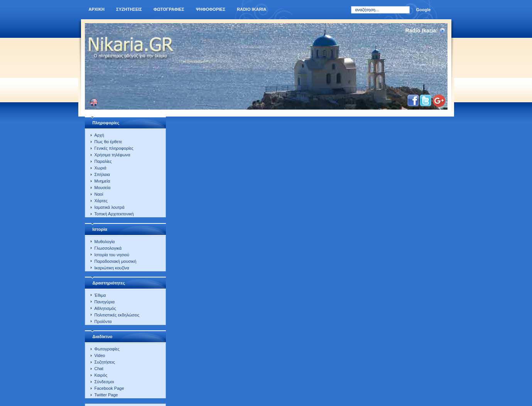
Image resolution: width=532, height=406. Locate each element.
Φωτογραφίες (107, 349)
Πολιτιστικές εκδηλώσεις (117, 315)
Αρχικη (97, 9)
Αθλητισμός (105, 308)
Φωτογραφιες (169, 9)
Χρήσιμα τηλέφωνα (112, 155)
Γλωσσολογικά (108, 248)
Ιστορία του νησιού (112, 255)
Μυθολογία (105, 242)
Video (100, 355)
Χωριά (100, 168)
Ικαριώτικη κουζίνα (112, 268)
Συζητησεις (129, 9)
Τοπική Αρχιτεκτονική (114, 214)
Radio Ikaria (252, 9)
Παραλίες (103, 161)
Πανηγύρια (105, 302)
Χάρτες (101, 201)
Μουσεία (103, 188)
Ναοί (99, 194)
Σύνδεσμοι (104, 382)
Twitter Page (106, 395)
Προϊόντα (103, 321)
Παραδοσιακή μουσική (116, 261)
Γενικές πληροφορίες (114, 148)
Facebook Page (109, 388)
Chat (99, 369)
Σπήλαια (102, 174)
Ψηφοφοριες (211, 9)
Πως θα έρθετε (108, 142)
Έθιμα (100, 295)
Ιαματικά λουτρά (110, 207)
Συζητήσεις (105, 362)
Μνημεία (102, 181)
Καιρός (101, 375)
